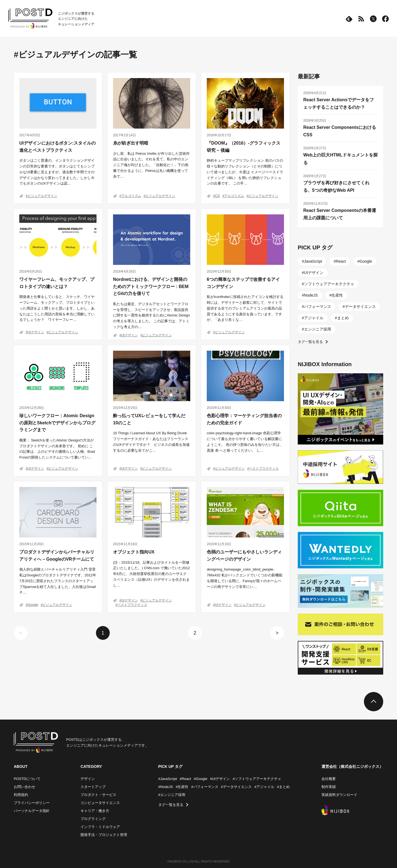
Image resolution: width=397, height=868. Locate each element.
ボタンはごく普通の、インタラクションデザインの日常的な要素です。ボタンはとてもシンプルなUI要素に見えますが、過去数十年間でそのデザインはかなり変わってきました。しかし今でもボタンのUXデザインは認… (57, 172)
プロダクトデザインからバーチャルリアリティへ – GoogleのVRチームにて (57, 556)
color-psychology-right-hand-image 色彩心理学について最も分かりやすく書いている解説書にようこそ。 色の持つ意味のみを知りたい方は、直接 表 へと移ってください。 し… (245, 442)
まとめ (343, 318)
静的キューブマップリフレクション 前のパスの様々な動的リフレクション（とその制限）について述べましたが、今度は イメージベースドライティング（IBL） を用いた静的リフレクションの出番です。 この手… (245, 172)
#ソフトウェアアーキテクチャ (257, 779)
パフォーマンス (318, 307)
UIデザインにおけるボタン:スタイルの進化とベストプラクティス (57, 147)
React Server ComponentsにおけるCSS (340, 131)
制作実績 (329, 787)
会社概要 (329, 779)
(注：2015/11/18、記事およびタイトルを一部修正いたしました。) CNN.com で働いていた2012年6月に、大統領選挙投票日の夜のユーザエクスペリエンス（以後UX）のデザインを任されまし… (151, 574)
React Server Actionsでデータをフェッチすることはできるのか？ (339, 103)
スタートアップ (93, 787)
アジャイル (314, 318)
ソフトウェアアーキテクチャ (329, 284)
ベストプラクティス (264, 468)
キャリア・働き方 (95, 811)
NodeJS (311, 295)
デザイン (88, 779)
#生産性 (182, 787)
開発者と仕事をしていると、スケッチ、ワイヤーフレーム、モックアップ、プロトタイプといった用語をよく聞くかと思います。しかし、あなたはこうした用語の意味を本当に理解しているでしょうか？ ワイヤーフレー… (57, 308)
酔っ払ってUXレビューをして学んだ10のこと (149, 419)
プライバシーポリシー (32, 803)
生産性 (337, 295)
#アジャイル (264, 787)
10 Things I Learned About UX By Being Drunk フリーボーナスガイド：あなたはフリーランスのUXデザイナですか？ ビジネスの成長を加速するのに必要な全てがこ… (151, 442)
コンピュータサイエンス (100, 803)
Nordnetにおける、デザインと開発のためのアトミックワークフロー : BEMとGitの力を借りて (151, 286)
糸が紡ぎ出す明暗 (131, 143)
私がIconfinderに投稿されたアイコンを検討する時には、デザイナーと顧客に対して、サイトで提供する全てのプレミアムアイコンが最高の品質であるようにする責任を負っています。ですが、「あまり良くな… (245, 308)
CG (218, 196)
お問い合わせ (25, 787)
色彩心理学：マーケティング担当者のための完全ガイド (244, 419)
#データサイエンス (236, 787)
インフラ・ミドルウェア (100, 827)
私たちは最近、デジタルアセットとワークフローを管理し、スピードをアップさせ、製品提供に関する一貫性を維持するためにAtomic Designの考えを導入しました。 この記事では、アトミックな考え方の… (151, 315)
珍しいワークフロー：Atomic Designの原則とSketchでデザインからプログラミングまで (57, 423)
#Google (201, 779)
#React (185, 779)
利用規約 (21, 795)
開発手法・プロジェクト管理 (104, 835)
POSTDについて (27, 779)
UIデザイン (36, 332)
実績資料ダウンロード (339, 795)
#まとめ (283, 787)
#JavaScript (168, 779)
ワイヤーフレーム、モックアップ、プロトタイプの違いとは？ (57, 283)
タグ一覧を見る (310, 342)
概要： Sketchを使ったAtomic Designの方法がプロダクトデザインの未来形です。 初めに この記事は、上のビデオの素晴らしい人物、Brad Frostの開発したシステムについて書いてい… (57, 449)
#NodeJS (166, 787)
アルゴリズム (131, 196)
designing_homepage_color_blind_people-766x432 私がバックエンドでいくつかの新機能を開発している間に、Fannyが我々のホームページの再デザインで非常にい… (245, 578)
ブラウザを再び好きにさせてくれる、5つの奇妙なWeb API (336, 187)
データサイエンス (360, 307)
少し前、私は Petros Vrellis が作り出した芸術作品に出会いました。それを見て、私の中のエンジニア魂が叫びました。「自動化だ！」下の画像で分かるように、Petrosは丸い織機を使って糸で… (151, 165)
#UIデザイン (220, 779)
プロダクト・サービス (98, 795)
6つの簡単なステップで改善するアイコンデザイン (243, 283)
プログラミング (93, 819)
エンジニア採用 (318, 329)
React (341, 261)
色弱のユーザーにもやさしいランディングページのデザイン (244, 556)
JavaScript (313, 261)
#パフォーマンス (205, 787)
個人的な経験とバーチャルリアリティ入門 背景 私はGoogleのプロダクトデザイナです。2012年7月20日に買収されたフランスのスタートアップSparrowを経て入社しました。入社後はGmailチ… (58, 581)
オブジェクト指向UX (134, 552)
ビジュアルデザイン (42, 196)
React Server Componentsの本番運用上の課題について (340, 214)
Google (33, 605)
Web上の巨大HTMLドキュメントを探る (340, 159)
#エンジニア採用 (172, 795)
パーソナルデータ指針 (32, 811)
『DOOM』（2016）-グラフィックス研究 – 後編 (244, 147)
